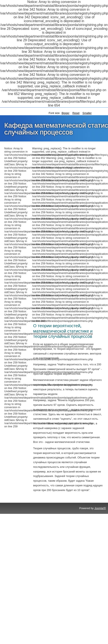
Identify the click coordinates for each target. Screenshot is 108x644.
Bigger (65, 113)
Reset (76, 113)
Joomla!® (100, 508)
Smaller (87, 113)
